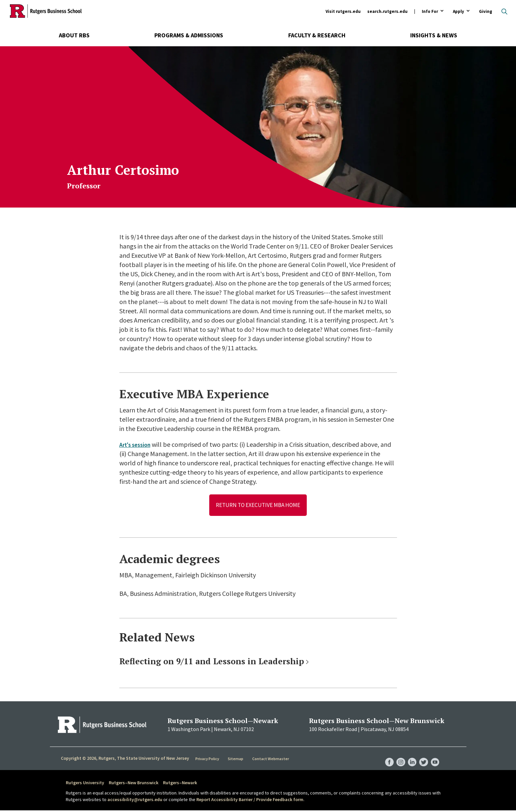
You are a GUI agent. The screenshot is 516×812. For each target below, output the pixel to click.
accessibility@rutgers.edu (135, 800)
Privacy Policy (208, 760)
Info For (430, 12)
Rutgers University (85, 784)
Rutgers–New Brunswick (134, 784)
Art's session (137, 444)
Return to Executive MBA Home (258, 505)
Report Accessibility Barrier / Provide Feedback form (250, 800)
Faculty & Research (317, 35)
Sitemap (237, 760)
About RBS (74, 35)
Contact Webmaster (271, 760)
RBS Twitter (422, 757)
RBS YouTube (435, 757)
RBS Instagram (397, 757)
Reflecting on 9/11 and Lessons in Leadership (212, 662)
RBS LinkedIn (410, 757)
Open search (504, 12)
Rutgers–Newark (180, 784)
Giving (486, 11)
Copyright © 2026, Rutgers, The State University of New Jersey (125, 759)
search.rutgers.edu (387, 11)
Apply (458, 12)
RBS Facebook (384, 757)
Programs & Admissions (189, 35)
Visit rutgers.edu (343, 11)
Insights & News (434, 35)
